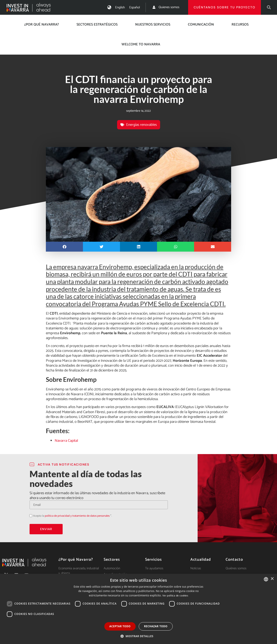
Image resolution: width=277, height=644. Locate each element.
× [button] (272, 579)
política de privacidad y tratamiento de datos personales (77, 516)
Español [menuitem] (135, 7)
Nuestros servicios (153, 25)
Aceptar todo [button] (120, 626)
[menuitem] (120, 7)
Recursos (240, 25)
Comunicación (201, 25)
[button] (269, 7)
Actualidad (201, 560)
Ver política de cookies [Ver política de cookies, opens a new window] (175, 596)
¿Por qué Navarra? (42, 25)
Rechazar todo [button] (156, 626)
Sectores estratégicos (97, 25)
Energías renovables (141, 125)
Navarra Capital (66, 441)
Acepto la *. (72, 516)
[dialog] (138, 609)
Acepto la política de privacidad (29, 516)
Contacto (234, 560)
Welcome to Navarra (141, 44)
